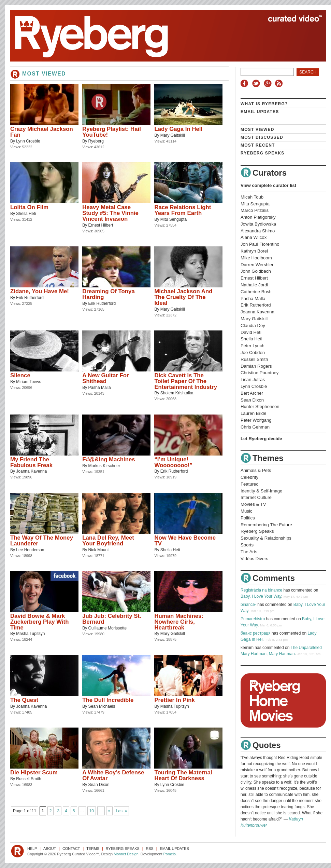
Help (32, 849)
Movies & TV (253, 504)
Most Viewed (257, 130)
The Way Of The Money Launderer (42, 541)
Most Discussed (262, 137)
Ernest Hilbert (101, 225)
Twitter (257, 83)
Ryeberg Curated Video (161, 36)
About (50, 849)
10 (92, 811)
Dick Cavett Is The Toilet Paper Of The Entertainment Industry (186, 381)
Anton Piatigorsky (258, 217)
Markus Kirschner (104, 466)
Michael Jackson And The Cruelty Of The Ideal (183, 297)
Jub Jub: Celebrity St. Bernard (112, 619)
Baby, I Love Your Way (261, 596)
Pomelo (169, 854)
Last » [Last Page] (122, 811)
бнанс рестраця (256, 633)
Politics (248, 518)
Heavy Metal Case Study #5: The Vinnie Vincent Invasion (110, 213)
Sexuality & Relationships (266, 538)
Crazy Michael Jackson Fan (42, 132)
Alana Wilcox (254, 237)
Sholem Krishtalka (177, 393)
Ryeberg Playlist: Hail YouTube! (112, 132)
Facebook (246, 83)
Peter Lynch (253, 346)
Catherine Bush (256, 292)
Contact (71, 849)
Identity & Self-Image (261, 491)
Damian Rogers (256, 366)
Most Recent (258, 145)
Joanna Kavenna (31, 471)
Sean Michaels (102, 706)
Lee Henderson (30, 550)
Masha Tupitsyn (30, 634)
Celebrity (249, 477)
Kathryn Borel (254, 251)
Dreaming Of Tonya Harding (109, 294)
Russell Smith (28, 779)
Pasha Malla (100, 388)
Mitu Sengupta (174, 219)
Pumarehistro (253, 619)
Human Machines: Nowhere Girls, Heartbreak (179, 622)
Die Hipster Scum (34, 772)
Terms (93, 849)
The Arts (249, 552)
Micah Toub (252, 197)
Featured (250, 484)
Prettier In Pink (174, 700)
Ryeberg (96, 141)
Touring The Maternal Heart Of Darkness (183, 775)
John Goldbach (256, 271)
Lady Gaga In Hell (178, 129)
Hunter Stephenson (260, 406)
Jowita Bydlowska (258, 224)
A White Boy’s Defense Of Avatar (113, 775)
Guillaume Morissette (108, 628)
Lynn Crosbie (28, 141)
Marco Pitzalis (255, 210)
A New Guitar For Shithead (105, 378)
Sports (247, 545)
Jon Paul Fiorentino (260, 244)
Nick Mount (99, 550)
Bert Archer (252, 393)
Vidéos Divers (254, 559)
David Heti (251, 332)
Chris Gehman (255, 427)
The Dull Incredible (108, 700)
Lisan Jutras (253, 379)
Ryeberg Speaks (262, 153)
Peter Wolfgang (256, 420)
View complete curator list (268, 185)
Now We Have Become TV (185, 541)
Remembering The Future (266, 525)
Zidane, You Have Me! (40, 291)
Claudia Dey (253, 325)
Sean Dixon (99, 785)
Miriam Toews (28, 382)
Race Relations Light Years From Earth (183, 210)
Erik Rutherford (30, 298)
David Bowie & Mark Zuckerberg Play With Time (39, 622)
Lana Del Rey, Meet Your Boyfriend (108, 541)
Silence (20, 375)
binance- (248, 605)
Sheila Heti (26, 214)
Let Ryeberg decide (261, 439)
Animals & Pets (256, 470)
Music (246, 511)
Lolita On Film (29, 207)
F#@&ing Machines (109, 459)
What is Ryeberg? (264, 104)
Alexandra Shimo (258, 231)
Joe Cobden (253, 352)
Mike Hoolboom (256, 258)
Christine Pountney (260, 373)
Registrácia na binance (261, 590)
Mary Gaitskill (173, 135)
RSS (280, 83)
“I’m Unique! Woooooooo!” (173, 462)
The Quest (24, 700)
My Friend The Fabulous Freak (31, 462)
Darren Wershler (257, 265)
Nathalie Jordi (254, 285)
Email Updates (260, 112)
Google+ (269, 83)
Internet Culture (256, 497)
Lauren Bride (254, 413)
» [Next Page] (109, 811)
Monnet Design (126, 854)
